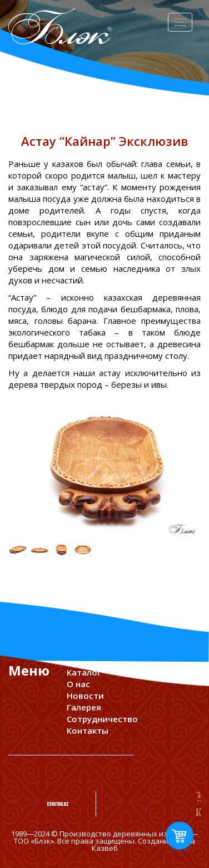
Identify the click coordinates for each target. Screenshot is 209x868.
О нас (78, 684)
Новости (85, 696)
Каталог (84, 672)
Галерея (84, 707)
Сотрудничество (102, 719)
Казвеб (105, 848)
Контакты (88, 730)
